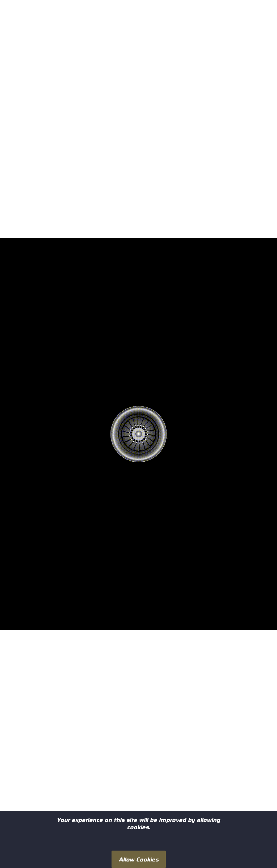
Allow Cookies (139, 859)
